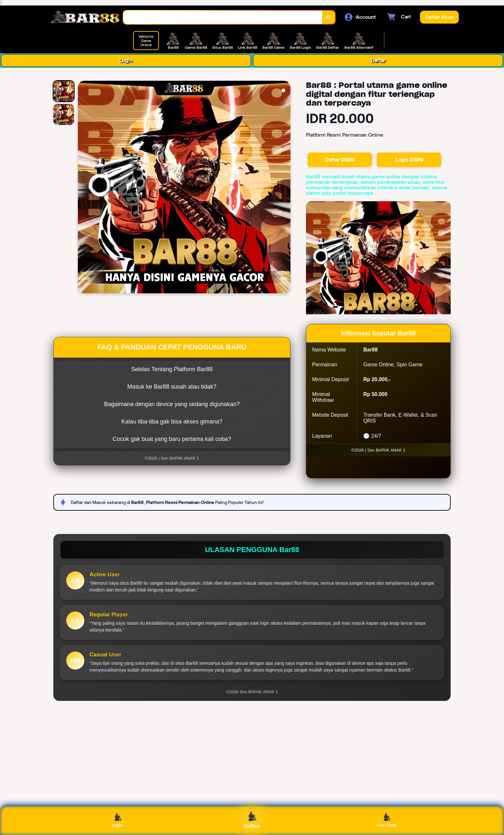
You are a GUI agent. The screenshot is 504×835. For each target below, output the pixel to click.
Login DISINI (409, 160)
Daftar (378, 61)
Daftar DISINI (340, 160)
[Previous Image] (83, 188)
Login (126, 61)
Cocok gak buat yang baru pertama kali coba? (172, 439)
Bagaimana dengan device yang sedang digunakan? (172, 404)
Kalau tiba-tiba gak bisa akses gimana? (172, 422)
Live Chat (387, 820)
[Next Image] (285, 188)
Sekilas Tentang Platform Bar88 (172, 369)
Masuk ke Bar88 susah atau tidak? (172, 387)
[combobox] (223, 17)
